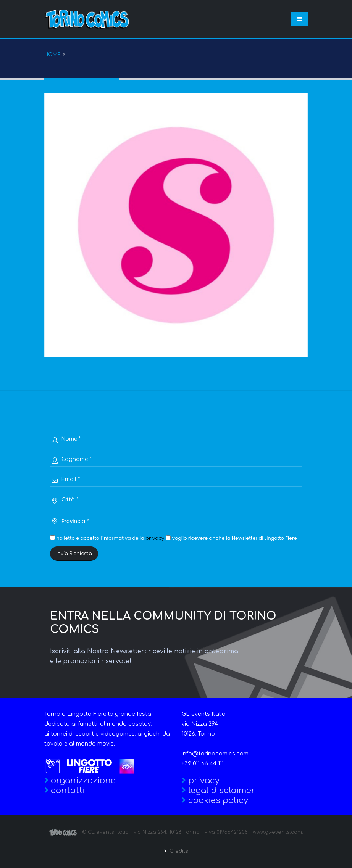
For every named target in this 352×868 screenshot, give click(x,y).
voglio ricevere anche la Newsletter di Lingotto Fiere (231, 538)
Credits (178, 851)
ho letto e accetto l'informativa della (107, 538)
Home (52, 55)
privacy (155, 538)
